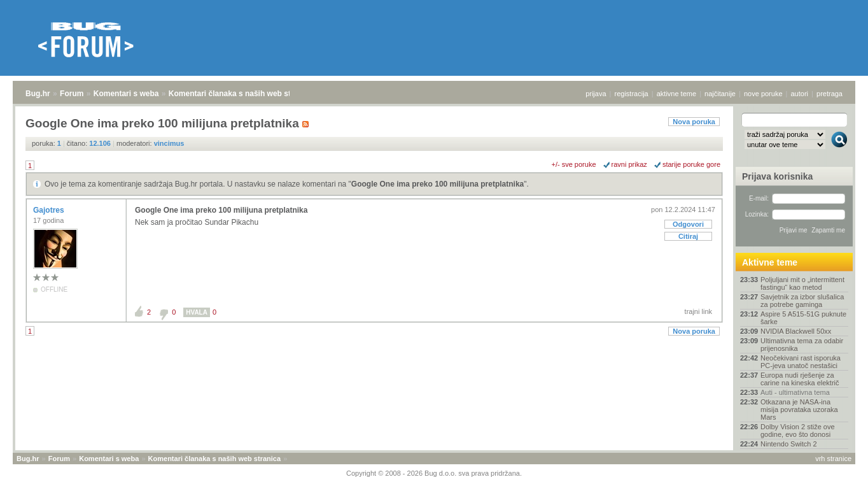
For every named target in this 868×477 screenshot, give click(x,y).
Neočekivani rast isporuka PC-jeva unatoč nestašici (801, 362)
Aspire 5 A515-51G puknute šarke (803, 318)
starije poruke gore (691, 164)
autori (800, 94)
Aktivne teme (770, 262)
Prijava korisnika (777, 176)
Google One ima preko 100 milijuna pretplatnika (437, 184)
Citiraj (688, 236)
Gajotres (50, 210)
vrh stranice (833, 459)
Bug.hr (38, 94)
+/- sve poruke (574, 164)
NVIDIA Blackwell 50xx (796, 331)
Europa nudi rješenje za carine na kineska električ (800, 379)
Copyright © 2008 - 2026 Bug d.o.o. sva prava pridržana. (434, 473)
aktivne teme (676, 94)
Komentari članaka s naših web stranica (241, 94)
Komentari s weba (126, 94)
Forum (72, 94)
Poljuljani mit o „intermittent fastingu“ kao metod (802, 283)
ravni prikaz (629, 164)
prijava (596, 94)
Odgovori (688, 224)
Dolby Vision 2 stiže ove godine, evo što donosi (798, 431)
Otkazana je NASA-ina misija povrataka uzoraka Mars (799, 409)
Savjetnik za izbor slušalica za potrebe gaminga (802, 301)
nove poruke (763, 94)
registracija (632, 94)
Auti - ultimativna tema (795, 392)
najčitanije (720, 94)
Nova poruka (694, 122)
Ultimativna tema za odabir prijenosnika (802, 345)
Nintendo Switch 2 (789, 444)
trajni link (698, 311)
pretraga (829, 94)
